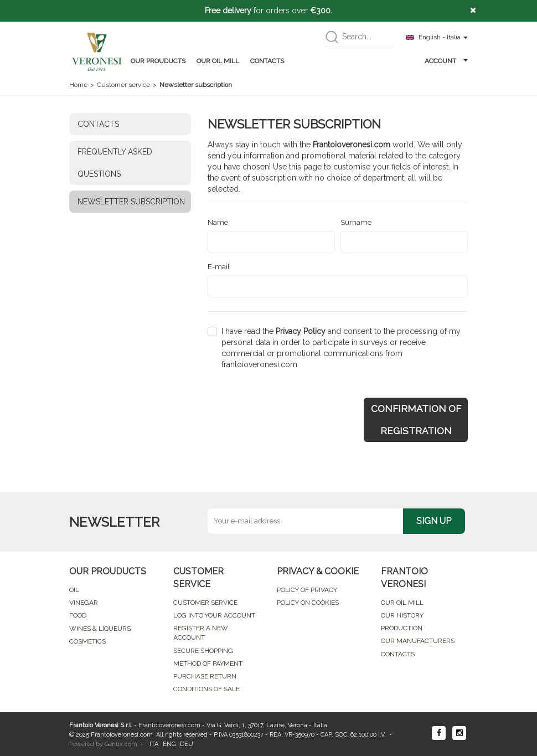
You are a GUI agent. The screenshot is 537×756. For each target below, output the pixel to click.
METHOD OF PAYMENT (208, 664)
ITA (154, 744)
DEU (187, 744)
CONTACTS (267, 61)
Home (78, 85)
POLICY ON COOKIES (308, 603)
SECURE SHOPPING (203, 651)
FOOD (78, 615)
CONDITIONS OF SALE (206, 689)
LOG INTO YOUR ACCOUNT (214, 615)
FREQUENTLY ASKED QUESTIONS (115, 163)
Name (218, 222)
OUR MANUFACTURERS (418, 641)
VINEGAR (84, 603)
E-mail (219, 267)
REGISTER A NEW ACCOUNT (201, 633)
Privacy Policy (301, 331)
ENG (169, 744)
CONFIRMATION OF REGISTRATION (416, 420)
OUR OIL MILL (218, 61)
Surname (356, 222)
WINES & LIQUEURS (100, 629)
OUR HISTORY (402, 615)
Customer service (123, 85)
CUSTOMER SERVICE (205, 603)
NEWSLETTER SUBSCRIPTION (131, 202)
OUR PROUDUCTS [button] (158, 61)
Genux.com (121, 744)
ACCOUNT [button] (446, 61)
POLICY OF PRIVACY (307, 590)
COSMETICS (87, 641)
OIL (74, 590)
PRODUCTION (402, 628)
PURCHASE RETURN (205, 676)
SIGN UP (434, 521)
